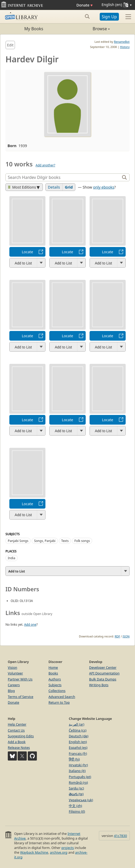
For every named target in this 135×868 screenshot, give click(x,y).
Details (54, 187)
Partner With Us (20, 679)
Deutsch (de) (79, 736)
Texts (65, 541)
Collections (57, 691)
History (125, 47)
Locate (27, 252)
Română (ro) (78, 782)
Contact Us (16, 730)
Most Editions (22, 187)
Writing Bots (99, 685)
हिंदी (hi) (74, 759)
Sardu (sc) (76, 788)
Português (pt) (80, 777)
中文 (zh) (75, 806)
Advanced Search (62, 697)
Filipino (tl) (77, 811)
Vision (12, 667)
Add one (30, 625)
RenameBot (122, 42)
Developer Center (103, 667)
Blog (11, 691)
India (12, 558)
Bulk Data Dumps (103, 679)
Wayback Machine (34, 852)
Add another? (45, 165)
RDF (117, 636)
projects (67, 848)
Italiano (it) (77, 771)
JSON (126, 636)
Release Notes (19, 748)
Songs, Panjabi (45, 541)
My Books (34, 29)
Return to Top (59, 702)
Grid (69, 187)
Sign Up (109, 17)
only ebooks (103, 187)
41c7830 (120, 836)
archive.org (59, 852)
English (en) (78, 742)
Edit (10, 45)
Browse (89, 29)
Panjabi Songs (18, 541)
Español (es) (78, 748)
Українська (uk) (81, 800)
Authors (55, 679)
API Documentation (104, 673)
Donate (85, 5)
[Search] (63, 177)
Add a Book (17, 742)
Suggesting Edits (21, 736)
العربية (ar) (76, 724)
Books (53, 673)
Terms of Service (21, 697)
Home (53, 667)
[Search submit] (87, 16)
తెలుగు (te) (76, 794)
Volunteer (15, 673)
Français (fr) (78, 754)
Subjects (55, 685)
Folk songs (82, 541)
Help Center (17, 724)
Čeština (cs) (78, 730)
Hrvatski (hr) (78, 765)
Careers (14, 685)
